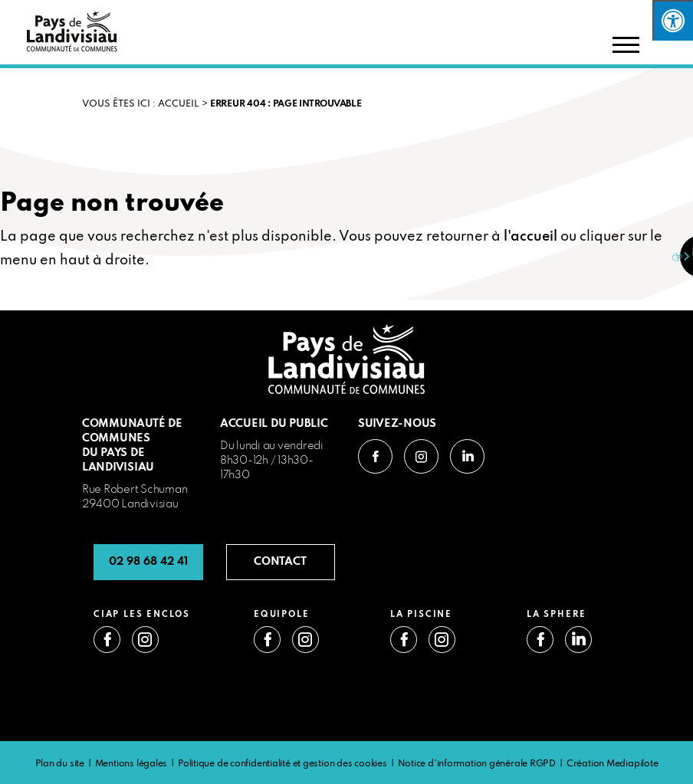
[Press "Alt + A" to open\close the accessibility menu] (673, 20)
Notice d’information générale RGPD (477, 764)
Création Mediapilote (613, 764)
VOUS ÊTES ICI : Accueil (141, 104)
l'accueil (530, 237)
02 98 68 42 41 (148, 562)
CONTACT (280, 562)
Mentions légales (131, 764)
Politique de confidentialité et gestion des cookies (282, 764)
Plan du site (60, 764)
